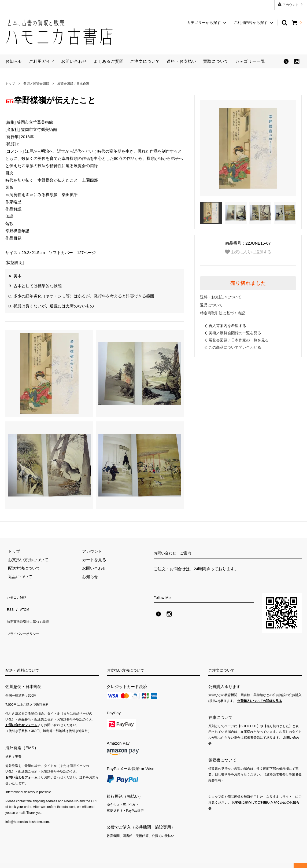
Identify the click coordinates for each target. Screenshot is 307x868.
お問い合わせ (74, 61)
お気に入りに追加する (248, 252)
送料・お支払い (182, 61)
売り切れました (248, 283)
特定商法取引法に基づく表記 (32, 613)
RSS (10, 604)
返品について (211, 305)
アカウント (291, 4)
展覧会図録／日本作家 (73, 84)
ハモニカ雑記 (17, 596)
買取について (216, 61)
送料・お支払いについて (221, 297)
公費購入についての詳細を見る (260, 692)
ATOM (23, 604)
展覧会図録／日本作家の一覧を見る (236, 340)
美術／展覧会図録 (36, 84)
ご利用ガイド (42, 61)
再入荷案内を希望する (224, 326)
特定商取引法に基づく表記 (223, 313)
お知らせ (14, 61)
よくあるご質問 (109, 61)
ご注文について (145, 61)
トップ (10, 84)
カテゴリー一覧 (250, 61)
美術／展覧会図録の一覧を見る (232, 333)
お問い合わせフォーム (21, 717)
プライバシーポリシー (25, 621)
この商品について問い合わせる (232, 347)
